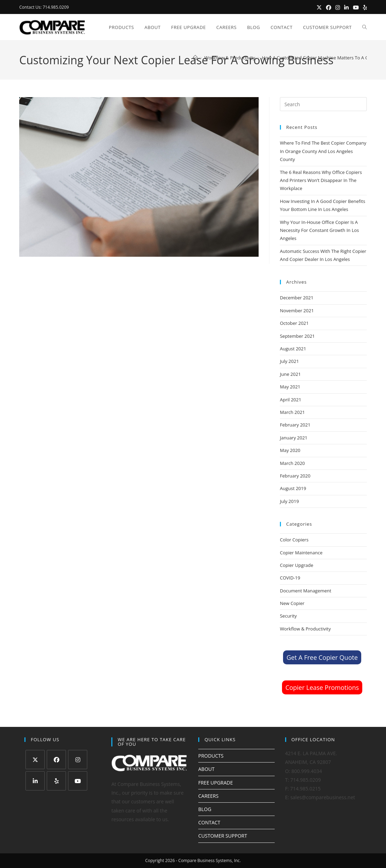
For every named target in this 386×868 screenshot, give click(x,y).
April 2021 (291, 400)
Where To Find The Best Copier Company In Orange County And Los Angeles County (323, 151)
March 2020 (292, 463)
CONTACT (209, 822)
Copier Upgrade (297, 565)
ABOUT (206, 769)
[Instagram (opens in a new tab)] (338, 7)
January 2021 (294, 438)
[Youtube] (78, 781)
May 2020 (290, 450)
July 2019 (289, 501)
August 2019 (293, 488)
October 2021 (294, 323)
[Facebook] (56, 760)
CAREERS (208, 796)
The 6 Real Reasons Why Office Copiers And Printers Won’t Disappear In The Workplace (321, 180)
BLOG (205, 809)
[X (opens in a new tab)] (319, 7)
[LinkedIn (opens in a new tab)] (346, 7)
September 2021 (297, 336)
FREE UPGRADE (216, 783)
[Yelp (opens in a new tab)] (364, 7)
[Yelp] (56, 781)
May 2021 (290, 387)
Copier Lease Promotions (322, 687)
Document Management (306, 591)
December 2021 (297, 298)
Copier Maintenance (301, 553)
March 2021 (292, 412)
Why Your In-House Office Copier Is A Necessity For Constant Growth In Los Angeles (319, 230)
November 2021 (297, 311)
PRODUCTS (211, 756)
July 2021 (289, 361)
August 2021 (293, 349)
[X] (35, 760)
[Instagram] (78, 760)
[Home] (195, 58)
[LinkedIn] (35, 781)
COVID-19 (290, 578)
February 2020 (295, 476)
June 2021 (290, 374)
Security (288, 616)
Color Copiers (294, 540)
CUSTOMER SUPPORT (223, 836)
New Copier (292, 603)
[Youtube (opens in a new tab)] (356, 7)
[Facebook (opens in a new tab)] (329, 7)
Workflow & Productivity (305, 629)
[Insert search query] (323, 104)
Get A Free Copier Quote (322, 657)
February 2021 (295, 425)
